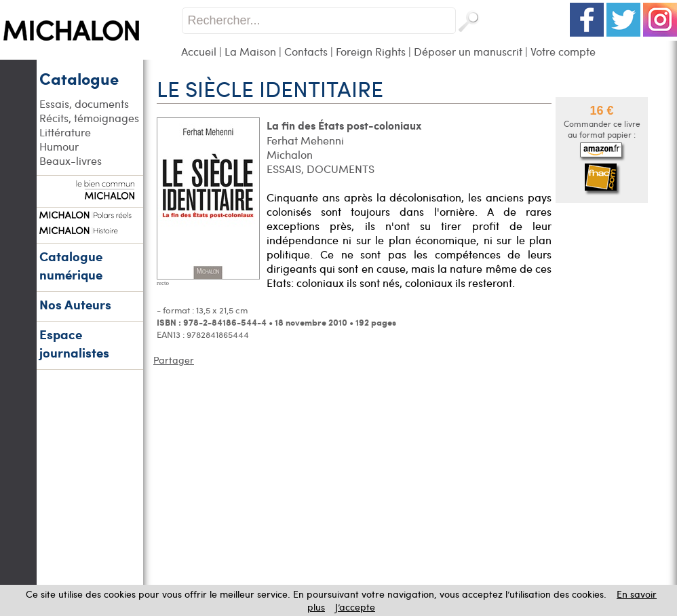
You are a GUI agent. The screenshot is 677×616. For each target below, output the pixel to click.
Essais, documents (84, 103)
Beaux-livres (71, 160)
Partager (174, 360)
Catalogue (79, 78)
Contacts (306, 51)
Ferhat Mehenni (305, 140)
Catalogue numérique (71, 265)
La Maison (250, 51)
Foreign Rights (371, 51)
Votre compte (563, 51)
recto (163, 283)
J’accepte (355, 607)
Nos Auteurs (75, 304)
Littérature (65, 132)
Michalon (290, 154)
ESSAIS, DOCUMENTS (321, 169)
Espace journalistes (74, 343)
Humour (59, 146)
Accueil (199, 51)
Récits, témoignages (89, 118)
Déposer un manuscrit (468, 51)
